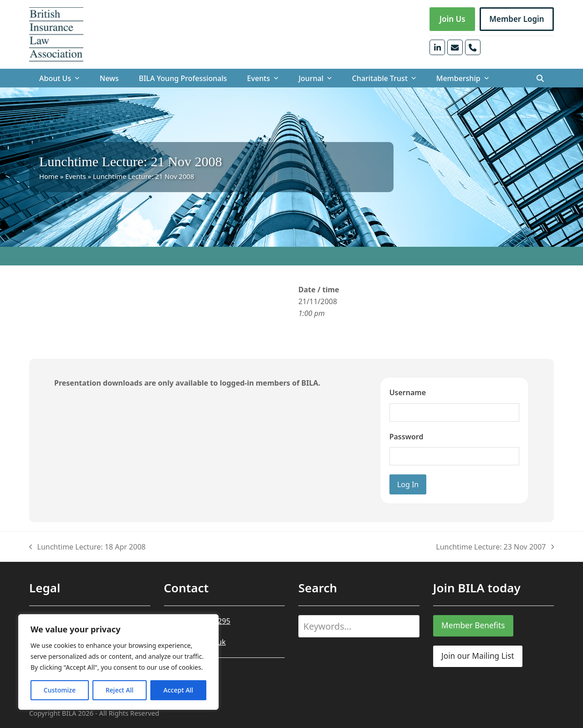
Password (407, 437)
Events (76, 176)
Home (49, 176)
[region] (118, 662)
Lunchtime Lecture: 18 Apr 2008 (87, 547)
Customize (60, 690)
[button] (540, 78)
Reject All (120, 690)
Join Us (453, 19)
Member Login (517, 19)
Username (408, 392)
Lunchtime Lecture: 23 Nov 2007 (495, 547)
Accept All (178, 690)
